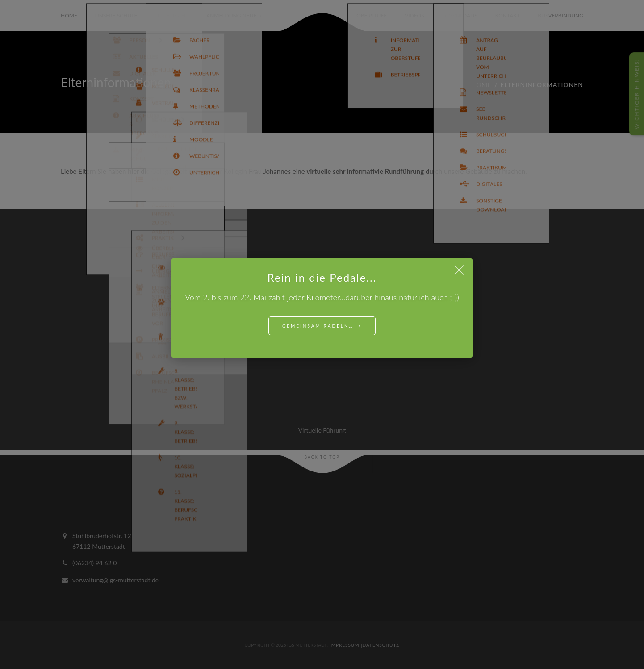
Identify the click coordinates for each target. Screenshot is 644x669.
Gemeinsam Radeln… (318, 326)
